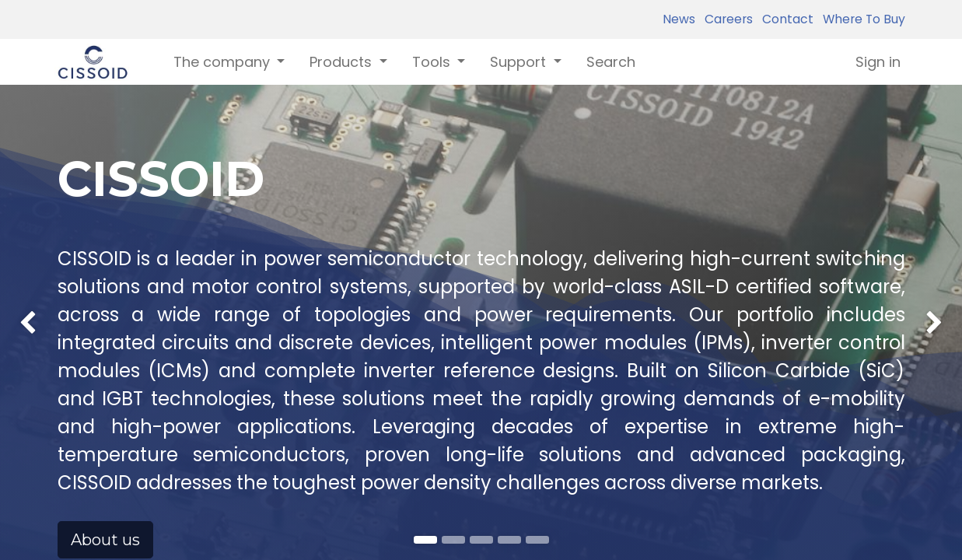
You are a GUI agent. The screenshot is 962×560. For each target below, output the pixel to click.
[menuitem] (611, 62)
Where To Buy (861, 19)
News (679, 19)
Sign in (878, 62)
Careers (726, 19)
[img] (38, 289)
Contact (785, 19)
